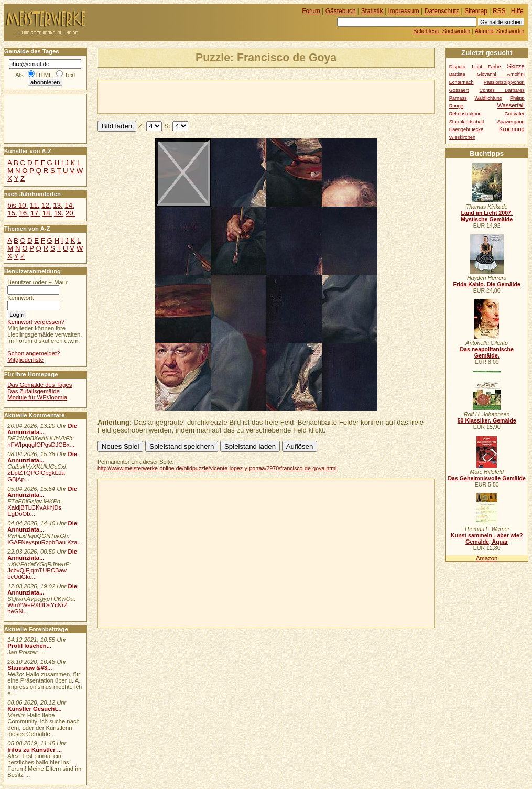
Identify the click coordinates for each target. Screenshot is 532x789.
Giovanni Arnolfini (501, 74)
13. (58, 205)
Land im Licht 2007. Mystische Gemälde (487, 216)
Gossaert (459, 90)
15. (12, 213)
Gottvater (515, 114)
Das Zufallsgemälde (34, 391)
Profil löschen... (29, 646)
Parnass (458, 98)
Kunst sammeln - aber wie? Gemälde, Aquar (487, 538)
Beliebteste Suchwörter (442, 31)
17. (36, 213)
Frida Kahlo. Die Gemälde (487, 284)
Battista (457, 74)
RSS (499, 11)
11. (35, 205)
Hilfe (517, 11)
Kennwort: (21, 298)
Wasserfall (511, 105)
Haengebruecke (466, 129)
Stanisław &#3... (30, 668)
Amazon (487, 558)
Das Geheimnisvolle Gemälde (487, 478)
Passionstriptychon (504, 82)
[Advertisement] (221, 96)
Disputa (457, 67)
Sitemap (476, 11)
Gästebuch (341, 11)
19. (59, 213)
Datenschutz (442, 11)
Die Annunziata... (42, 429)
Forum (311, 11)
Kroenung (512, 129)
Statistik (372, 11)
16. (24, 213)
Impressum (404, 11)
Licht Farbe (486, 67)
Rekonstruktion (465, 114)
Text (70, 75)
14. (69, 205)
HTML (44, 75)
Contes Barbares (502, 90)
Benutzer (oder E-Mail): (38, 282)
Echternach (462, 82)
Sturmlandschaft (467, 122)
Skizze (516, 66)
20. (70, 213)
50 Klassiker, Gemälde (487, 420)
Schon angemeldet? (34, 353)
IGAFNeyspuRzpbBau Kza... (45, 542)
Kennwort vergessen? (36, 322)
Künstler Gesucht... (34, 709)
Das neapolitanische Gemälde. (487, 352)
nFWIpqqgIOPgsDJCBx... (41, 445)
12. (46, 205)
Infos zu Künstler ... (35, 750)
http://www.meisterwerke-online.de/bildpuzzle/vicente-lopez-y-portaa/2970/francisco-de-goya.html (217, 468)
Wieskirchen (463, 137)
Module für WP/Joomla (37, 397)
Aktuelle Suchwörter (500, 31)
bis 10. (18, 205)
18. (47, 213)
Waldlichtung (488, 98)
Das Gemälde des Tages (40, 385)
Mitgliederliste (25, 360)
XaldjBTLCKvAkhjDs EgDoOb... (34, 511)
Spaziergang (511, 122)
